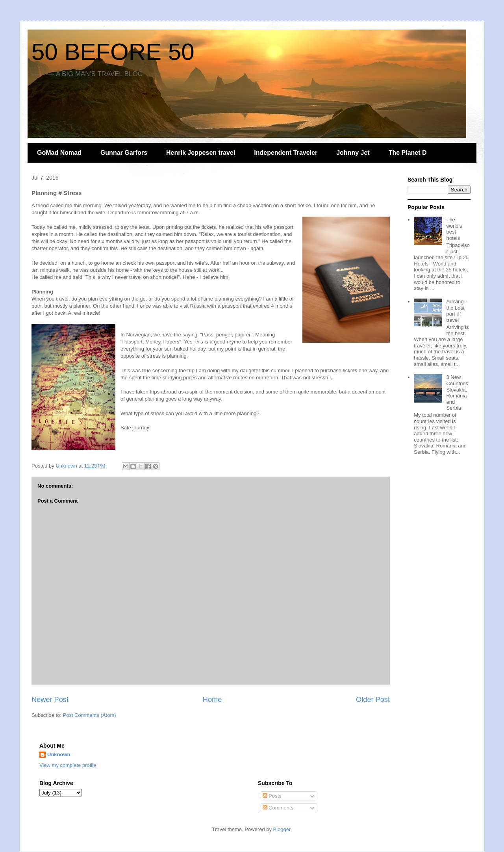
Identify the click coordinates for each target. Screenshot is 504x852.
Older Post (373, 700)
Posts (272, 796)
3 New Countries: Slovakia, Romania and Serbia (458, 393)
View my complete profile (68, 765)
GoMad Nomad (59, 153)
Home (212, 700)
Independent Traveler (286, 153)
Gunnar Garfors (124, 153)
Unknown (59, 755)
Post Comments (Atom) (90, 715)
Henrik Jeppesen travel (201, 153)
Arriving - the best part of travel (456, 311)
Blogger (282, 829)
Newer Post (50, 700)
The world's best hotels (454, 229)
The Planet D (408, 153)
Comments (278, 808)
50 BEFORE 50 (113, 52)
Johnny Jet (353, 153)
